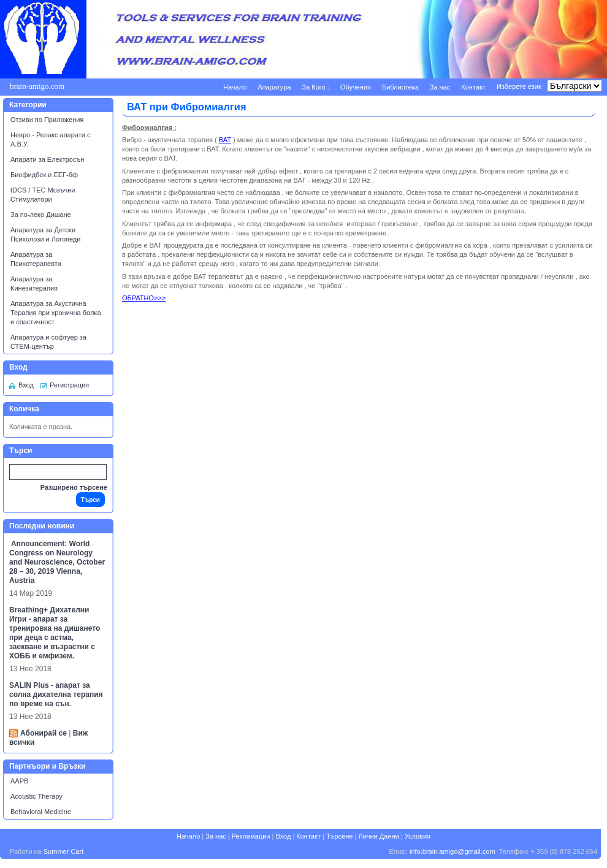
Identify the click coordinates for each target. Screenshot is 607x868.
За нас (440, 87)
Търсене (340, 836)
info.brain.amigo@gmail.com (452, 851)
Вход (26, 385)
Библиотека (400, 87)
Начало (235, 87)
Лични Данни (378, 836)
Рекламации (251, 836)
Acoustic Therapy (36, 796)
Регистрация (69, 385)
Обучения (356, 87)
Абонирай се (44, 733)
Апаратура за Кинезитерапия (34, 284)
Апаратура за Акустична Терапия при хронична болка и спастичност (56, 313)
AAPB (19, 781)
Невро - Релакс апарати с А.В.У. (50, 139)
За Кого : (315, 87)
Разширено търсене (74, 487)
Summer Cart (63, 851)
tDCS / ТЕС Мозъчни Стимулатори (43, 195)
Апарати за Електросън (47, 159)
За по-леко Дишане (41, 215)
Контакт (473, 87)
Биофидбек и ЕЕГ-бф (44, 175)
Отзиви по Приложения (47, 120)
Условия (418, 836)
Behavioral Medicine (41, 812)
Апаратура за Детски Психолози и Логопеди (45, 234)
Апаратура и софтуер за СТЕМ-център (48, 342)
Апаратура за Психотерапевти (36, 259)
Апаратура (274, 87)
